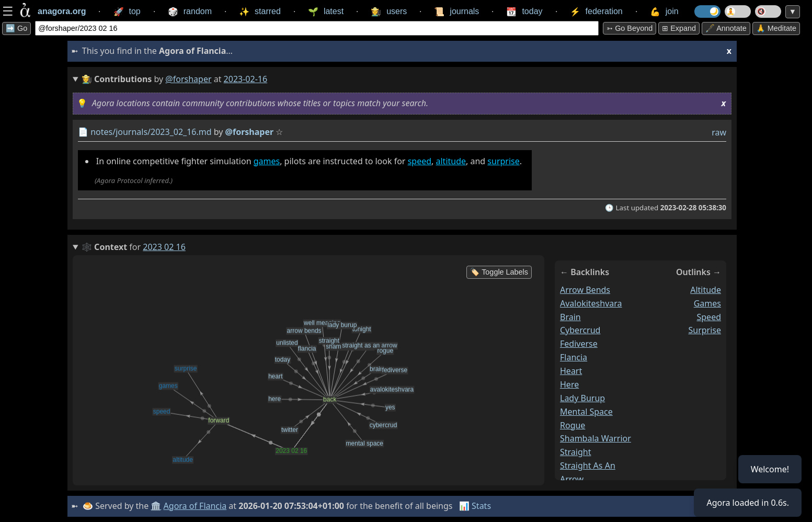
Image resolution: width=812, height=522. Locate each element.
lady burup (582, 398)
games (267, 161)
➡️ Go (16, 28)
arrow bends (585, 290)
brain (570, 317)
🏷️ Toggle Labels (499, 272)
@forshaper (188, 79)
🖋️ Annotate (726, 28)
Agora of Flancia (195, 506)
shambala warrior (596, 438)
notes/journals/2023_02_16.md (151, 132)
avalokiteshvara (591, 303)
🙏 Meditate (776, 28)
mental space (586, 412)
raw (719, 132)
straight (575, 452)
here (569, 384)
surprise (503, 161)
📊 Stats (475, 506)
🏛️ (156, 506)
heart (571, 371)
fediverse (579, 344)
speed (420, 161)
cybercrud (580, 330)
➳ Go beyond (630, 28)
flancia (574, 357)
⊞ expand (679, 28)
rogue (573, 425)
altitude (451, 161)
